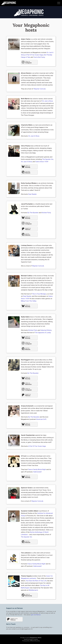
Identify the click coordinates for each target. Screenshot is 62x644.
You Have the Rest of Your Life (36, 581)
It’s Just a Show (47, 101)
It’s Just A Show (34, 136)
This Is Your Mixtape (39, 294)
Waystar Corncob (40, 89)
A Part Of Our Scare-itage (34, 55)
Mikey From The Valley (29, 301)
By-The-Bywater (33, 213)
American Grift (41, 419)
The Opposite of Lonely (43, 333)
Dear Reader (32, 194)
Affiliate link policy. (35, 641)
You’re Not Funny (39, 57)
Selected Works (46, 330)
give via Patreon (36, 615)
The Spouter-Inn (48, 159)
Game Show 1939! (42, 162)
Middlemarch (33, 590)
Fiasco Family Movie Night (37, 469)
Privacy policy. (26, 641)
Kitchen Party (46, 213)
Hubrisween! (37, 472)
